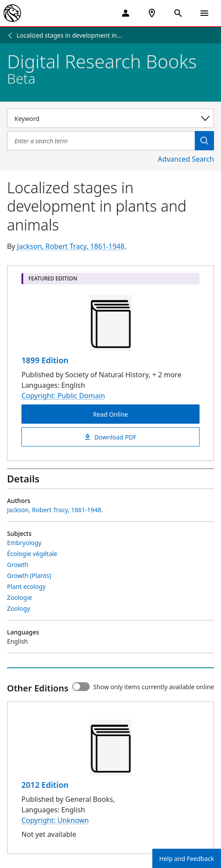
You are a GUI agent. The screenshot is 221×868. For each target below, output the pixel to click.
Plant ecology (26, 586)
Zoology (19, 608)
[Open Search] (178, 13)
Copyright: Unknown (55, 820)
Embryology (24, 543)
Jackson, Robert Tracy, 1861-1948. (72, 246)
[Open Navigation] (204, 13)
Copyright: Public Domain (63, 396)
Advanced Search (186, 159)
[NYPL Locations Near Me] (152, 13)
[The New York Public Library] (12, 13)
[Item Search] (101, 141)
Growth (18, 565)
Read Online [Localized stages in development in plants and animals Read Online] (110, 414)
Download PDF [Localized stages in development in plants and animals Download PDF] (110, 437)
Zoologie (19, 597)
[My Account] (126, 13)
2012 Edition (45, 785)
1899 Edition (45, 360)
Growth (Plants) (29, 576)
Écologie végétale (32, 554)
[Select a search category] (110, 118)
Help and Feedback (187, 859)
